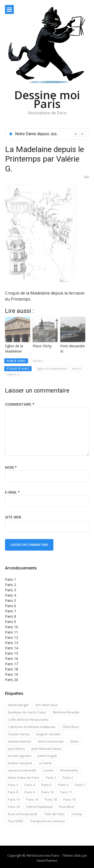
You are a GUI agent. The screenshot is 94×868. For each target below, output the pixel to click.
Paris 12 (12, 637)
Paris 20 (12, 680)
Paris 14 (12, 648)
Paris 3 (11, 590)
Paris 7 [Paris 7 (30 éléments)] (80, 785)
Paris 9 (11, 622)
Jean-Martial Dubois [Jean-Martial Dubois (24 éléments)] (46, 749)
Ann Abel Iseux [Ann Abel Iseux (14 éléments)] (47, 705)
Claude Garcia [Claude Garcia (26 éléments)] (19, 734)
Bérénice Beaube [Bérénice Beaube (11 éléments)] (66, 712)
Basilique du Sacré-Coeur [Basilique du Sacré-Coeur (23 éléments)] (27, 712)
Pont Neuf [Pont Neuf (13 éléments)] (67, 807)
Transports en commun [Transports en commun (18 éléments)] (47, 821)
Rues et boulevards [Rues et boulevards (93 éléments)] (23, 814)
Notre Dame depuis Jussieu (40, 134)
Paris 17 (12, 664)
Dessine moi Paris (47, 99)
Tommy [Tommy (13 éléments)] (77, 814)
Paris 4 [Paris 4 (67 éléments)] (30, 785)
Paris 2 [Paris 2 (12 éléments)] (68, 778)
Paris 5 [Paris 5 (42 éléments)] (46, 785)
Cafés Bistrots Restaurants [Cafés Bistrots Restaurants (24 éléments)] (28, 719)
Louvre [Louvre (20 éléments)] (48, 770)
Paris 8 (76, 369)
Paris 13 (12, 643)
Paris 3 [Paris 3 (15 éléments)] (13, 785)
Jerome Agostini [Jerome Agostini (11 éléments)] (20, 756)
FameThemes (47, 860)
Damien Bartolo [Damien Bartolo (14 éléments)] (20, 741)
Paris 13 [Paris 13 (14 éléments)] (14, 799)
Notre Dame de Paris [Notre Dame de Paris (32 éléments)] (24, 778)
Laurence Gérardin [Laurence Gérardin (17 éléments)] (22, 770)
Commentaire (20, 404)
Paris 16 (12, 659)
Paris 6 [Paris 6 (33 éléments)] (63, 785)
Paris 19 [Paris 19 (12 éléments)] (69, 799)
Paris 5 (11, 600)
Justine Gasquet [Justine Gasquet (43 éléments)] (20, 763)
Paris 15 (12, 653)
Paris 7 (11, 611)
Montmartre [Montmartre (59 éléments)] (69, 770)
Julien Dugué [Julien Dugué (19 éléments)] (47, 756)
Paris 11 (12, 632)
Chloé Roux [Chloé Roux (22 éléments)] (71, 727)
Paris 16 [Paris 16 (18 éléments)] (32, 799)
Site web (13, 517)
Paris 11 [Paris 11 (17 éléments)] (66, 792)
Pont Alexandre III (73, 349)
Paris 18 (12, 669)
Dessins (38, 361)
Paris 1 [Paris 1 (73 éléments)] (51, 778)
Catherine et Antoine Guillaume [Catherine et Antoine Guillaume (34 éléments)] (32, 727)
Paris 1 (11, 579)
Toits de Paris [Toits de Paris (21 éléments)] (54, 814)
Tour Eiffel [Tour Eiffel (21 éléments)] (15, 821)
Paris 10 (12, 627)
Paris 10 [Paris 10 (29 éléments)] (47, 792)
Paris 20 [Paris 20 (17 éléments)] (14, 807)
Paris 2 (11, 585)
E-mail (12, 492)
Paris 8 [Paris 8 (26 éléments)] (13, 792)
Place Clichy (42, 346)
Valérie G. (13, 374)
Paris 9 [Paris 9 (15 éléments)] (30, 792)
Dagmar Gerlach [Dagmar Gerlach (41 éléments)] (48, 734)
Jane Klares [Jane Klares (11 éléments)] (16, 749)
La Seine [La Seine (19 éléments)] (45, 763)
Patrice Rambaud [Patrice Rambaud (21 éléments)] (39, 807)
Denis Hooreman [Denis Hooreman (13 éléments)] (51, 741)
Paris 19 (12, 674)
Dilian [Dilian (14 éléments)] (74, 741)
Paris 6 (11, 606)
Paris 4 (11, 595)
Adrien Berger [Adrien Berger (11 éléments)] (18, 705)
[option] (50, 134)
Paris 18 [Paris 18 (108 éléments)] (51, 799)
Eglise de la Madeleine (14, 349)
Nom (11, 467)
